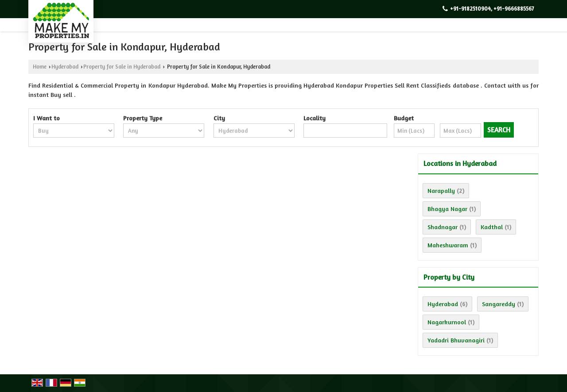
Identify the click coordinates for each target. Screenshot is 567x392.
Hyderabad (65, 67)
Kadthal (492, 227)
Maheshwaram (448, 245)
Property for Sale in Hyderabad (122, 67)
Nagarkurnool (447, 322)
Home (40, 67)
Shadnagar (443, 227)
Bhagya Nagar (447, 209)
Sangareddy (499, 304)
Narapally (441, 190)
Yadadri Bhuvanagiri (456, 340)
